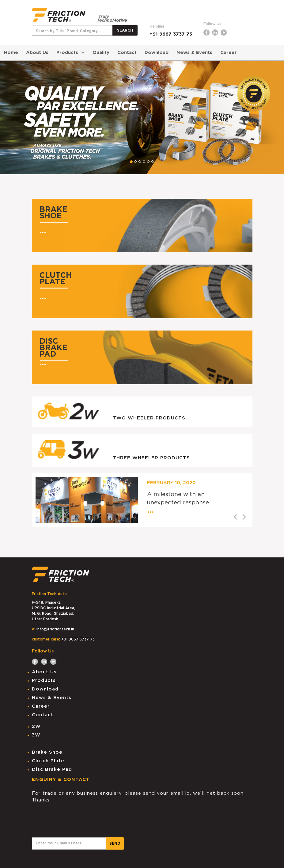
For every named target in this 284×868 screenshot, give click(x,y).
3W (36, 735)
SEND (115, 843)
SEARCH (125, 30)
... (43, 231)
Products (70, 53)
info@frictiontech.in (55, 629)
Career (229, 53)
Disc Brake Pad (52, 769)
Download (157, 53)
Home (11, 53)
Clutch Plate (48, 761)
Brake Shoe (47, 752)
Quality (101, 53)
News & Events (194, 53)
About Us (37, 53)
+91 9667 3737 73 (171, 34)
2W (36, 727)
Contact (127, 53)
